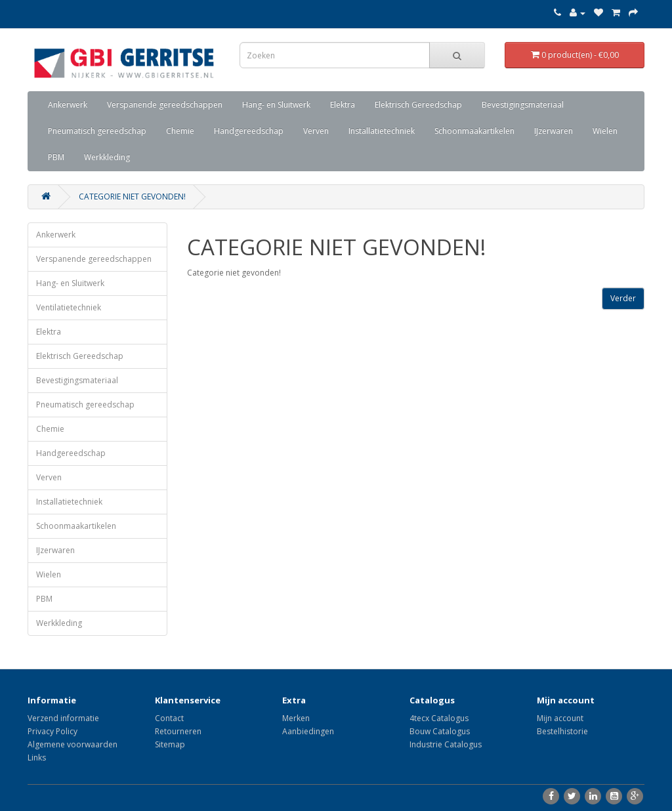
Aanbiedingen (308, 731)
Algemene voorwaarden (73, 744)
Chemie (180, 131)
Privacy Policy (52, 731)
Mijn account (560, 718)
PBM (56, 157)
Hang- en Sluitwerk (276, 105)
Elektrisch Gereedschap (418, 105)
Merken (296, 718)
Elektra (343, 105)
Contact (169, 718)
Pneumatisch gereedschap (97, 131)
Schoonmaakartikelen (474, 131)
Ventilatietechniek (69, 307)
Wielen (605, 131)
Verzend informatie (63, 718)
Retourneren (178, 731)
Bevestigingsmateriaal (523, 105)
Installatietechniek (382, 131)
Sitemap (170, 744)
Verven (316, 131)
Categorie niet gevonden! (132, 197)
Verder (623, 298)
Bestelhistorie (562, 731)
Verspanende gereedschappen (165, 105)
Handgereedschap (249, 131)
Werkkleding (107, 157)
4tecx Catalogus (439, 718)
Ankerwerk (68, 105)
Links (37, 758)
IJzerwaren (554, 131)
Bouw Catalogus (440, 731)
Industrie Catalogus (446, 744)
